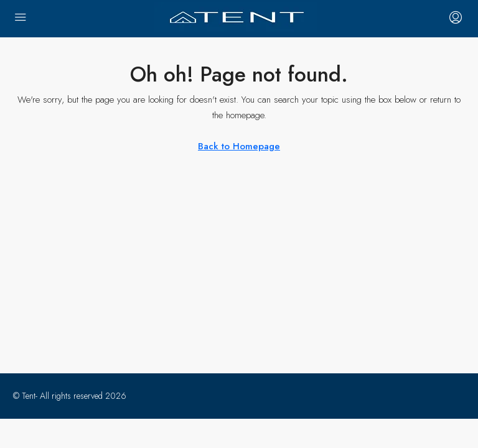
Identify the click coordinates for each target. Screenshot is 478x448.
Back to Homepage (239, 146)
